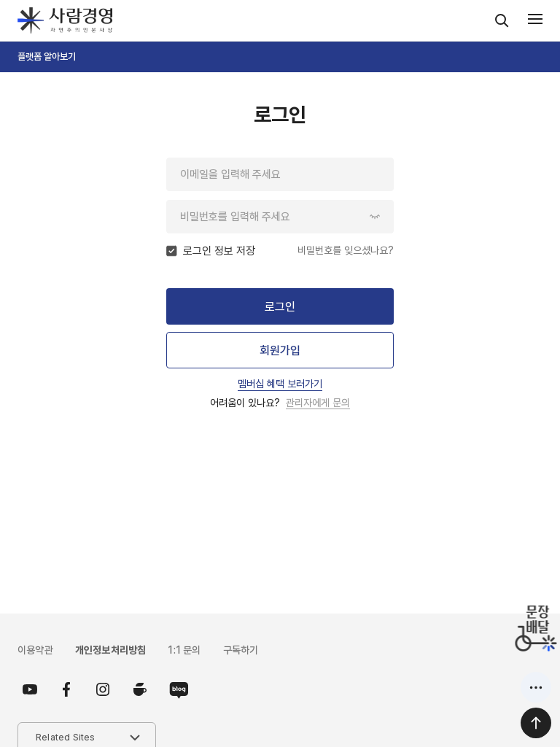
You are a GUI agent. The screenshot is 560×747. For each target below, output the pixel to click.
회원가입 (280, 351)
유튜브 (30, 689)
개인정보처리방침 (111, 650)
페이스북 (66, 689)
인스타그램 (103, 689)
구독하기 (241, 650)
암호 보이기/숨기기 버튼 (375, 217)
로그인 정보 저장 (219, 251)
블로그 (176, 689)
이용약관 (35, 650)
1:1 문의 (184, 650)
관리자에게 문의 (318, 403)
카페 (139, 689)
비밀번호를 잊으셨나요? (346, 250)
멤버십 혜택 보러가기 (280, 384)
